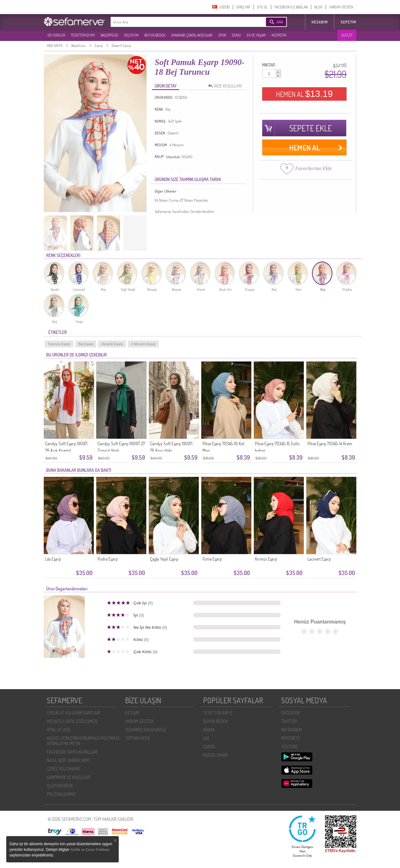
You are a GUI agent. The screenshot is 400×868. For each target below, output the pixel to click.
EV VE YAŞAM (256, 35)
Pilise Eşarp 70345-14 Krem (330, 444)
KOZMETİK (279, 35)
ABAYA (209, 730)
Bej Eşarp (86, 344)
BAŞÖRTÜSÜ (109, 35)
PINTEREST (291, 738)
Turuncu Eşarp (59, 344)
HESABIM (320, 22)
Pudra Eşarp (108, 559)
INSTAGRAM (291, 730)
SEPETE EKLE (311, 128)
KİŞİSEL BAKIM (215, 755)
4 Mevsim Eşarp (143, 344)
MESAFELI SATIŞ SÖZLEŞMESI (72, 721)
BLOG (318, 7)
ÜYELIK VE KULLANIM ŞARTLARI (73, 713)
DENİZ (236, 35)
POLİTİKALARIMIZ (61, 794)
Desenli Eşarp (112, 344)
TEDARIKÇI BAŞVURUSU (145, 730)
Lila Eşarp (53, 559)
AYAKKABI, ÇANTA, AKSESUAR (192, 35)
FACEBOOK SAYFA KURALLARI (72, 752)
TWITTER (289, 721)
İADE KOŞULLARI (227, 86)
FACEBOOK (291, 713)
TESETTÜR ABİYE (218, 713)
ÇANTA (209, 747)
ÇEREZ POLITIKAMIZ (64, 769)
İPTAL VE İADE (59, 730)
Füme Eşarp (212, 559)
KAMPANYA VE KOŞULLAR (68, 777)
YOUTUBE (290, 747)
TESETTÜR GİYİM (83, 35)
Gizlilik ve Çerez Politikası (90, 850)
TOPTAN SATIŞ (137, 738)
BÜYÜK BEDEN (155, 35)
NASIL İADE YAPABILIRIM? (68, 760)
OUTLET (347, 35)
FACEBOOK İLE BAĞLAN (291, 7)
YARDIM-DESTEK (341, 7)
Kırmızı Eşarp (266, 559)
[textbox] (179, 22)
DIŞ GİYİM (131, 35)
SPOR (222, 35)
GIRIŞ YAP (243, 7)
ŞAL (206, 738)
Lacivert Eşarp (319, 559)
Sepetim (348, 22)
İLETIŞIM (132, 713)
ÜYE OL (262, 7)
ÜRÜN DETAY (166, 86)
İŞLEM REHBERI (60, 786)
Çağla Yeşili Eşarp (164, 559)
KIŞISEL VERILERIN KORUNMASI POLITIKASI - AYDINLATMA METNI (85, 741)
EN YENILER (56, 35)
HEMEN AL (304, 94)
